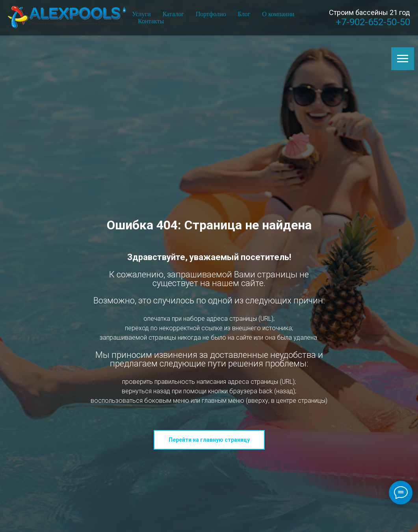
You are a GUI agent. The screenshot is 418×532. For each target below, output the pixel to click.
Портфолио (211, 14)
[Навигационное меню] (403, 59)
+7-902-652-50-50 (373, 22)
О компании (278, 14)
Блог (244, 14)
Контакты (151, 21)
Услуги (141, 14)
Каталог (173, 14)
